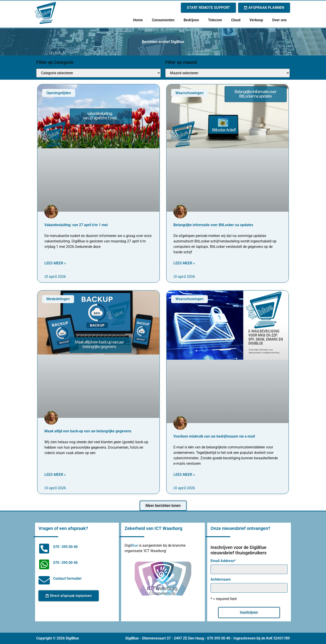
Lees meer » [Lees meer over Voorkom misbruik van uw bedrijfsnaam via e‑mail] (184, 475)
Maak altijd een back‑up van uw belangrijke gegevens (88, 431)
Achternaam (221, 579)
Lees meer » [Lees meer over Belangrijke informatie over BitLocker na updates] (184, 263)
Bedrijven (191, 20)
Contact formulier (67, 578)
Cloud (236, 20)
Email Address (223, 561)
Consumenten (163, 20)
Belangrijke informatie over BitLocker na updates (213, 225)
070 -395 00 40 (65, 547)
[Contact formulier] (44, 580)
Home (138, 20)
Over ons (279, 20)
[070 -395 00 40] (44, 548)
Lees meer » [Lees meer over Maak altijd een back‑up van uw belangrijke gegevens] (55, 475)
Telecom (215, 20)
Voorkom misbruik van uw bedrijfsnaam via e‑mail (214, 436)
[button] (163, 506)
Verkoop (256, 20)
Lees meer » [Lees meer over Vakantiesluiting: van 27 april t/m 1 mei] (55, 263)
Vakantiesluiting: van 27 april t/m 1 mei (76, 225)
